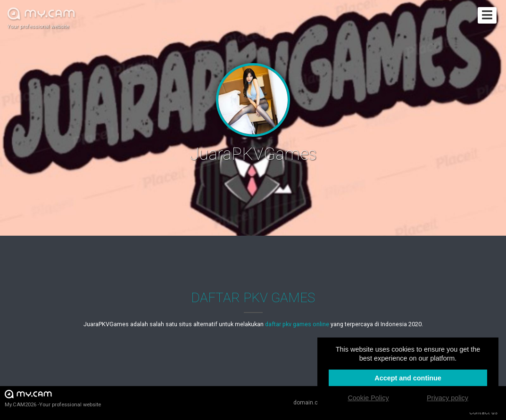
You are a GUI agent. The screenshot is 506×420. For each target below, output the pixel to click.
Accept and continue (408, 378)
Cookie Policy (368, 398)
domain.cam (310, 403)
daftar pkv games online (297, 324)
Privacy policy (448, 398)
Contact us (483, 412)
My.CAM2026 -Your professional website (53, 398)
